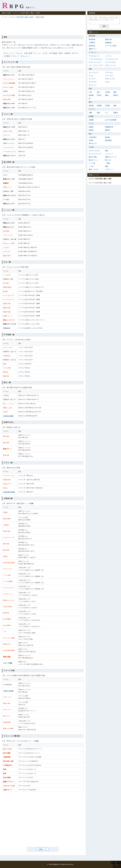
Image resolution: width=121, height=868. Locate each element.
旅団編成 (108, 43)
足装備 (107, 106)
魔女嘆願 (108, 140)
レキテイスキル (94, 151)
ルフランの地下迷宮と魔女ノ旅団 (21, 17)
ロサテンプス (110, 79)
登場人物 (108, 39)
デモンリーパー (111, 65)
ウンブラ (92, 79)
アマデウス (93, 82)
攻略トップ (43, 849)
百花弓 (99, 95)
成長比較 (92, 46)
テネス (76, 53)
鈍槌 (115, 92)
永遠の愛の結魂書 (9, 492)
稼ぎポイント (93, 160)
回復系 (91, 130)
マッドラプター (111, 62)
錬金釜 (107, 137)
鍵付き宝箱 (93, 157)
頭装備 (91, 106)
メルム (91, 76)
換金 (98, 113)
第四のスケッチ (111, 157)
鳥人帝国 (29, 53)
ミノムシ (38, 53)
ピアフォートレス (95, 62)
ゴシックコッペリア (96, 65)
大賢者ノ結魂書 (8, 691)
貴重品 (116, 113)
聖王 (61, 53)
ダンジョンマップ (95, 154)
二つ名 (91, 166)
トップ (4, 17)
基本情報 (92, 39)
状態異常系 (109, 127)
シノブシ (108, 56)
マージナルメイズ (111, 59)
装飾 (115, 106)
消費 (90, 113)
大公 (46, 53)
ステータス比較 (111, 46)
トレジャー (109, 154)
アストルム (109, 72)
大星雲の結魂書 (8, 416)
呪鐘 (107, 95)
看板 (107, 166)
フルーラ (16, 56)
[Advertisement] (43, 26)
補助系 (107, 130)
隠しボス (108, 160)
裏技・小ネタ (93, 169)
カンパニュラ (10, 53)
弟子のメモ (93, 143)
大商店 (91, 140)
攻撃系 (91, 127)
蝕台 (98, 92)
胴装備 (99, 106)
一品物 (107, 163)
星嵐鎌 (91, 95)
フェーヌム (109, 76)
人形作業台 (93, 137)
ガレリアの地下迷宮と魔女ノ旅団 (100, 183)
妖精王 (68, 53)
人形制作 (92, 43)
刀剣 (90, 92)
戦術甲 (116, 95)
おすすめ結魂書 (111, 120)
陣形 (107, 151)
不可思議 (54, 53)
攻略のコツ (93, 49)
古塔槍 (107, 92)
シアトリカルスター (96, 59)
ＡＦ (107, 113)
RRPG (14, 5)
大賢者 (8, 56)
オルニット (26, 56)
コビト (20, 53)
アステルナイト (94, 56)
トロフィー (109, 169)
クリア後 (92, 163)
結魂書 (91, 120)
